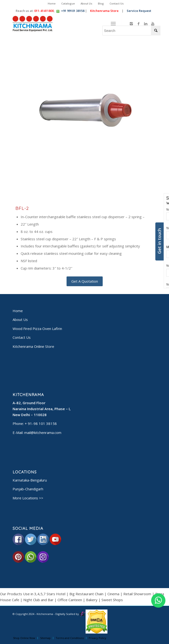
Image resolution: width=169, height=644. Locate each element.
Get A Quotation (85, 281)
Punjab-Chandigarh (28, 489)
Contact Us (117, 3)
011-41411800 (44, 11)
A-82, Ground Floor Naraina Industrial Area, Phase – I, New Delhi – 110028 (42, 409)
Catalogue (68, 3)
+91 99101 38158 (73, 11)
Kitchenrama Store (105, 11)
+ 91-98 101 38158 (41, 423)
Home (52, 3)
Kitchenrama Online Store (33, 346)
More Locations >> (28, 498)
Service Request (139, 11)
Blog (101, 3)
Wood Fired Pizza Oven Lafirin (37, 329)
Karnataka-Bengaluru (30, 480)
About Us (86, 3)
